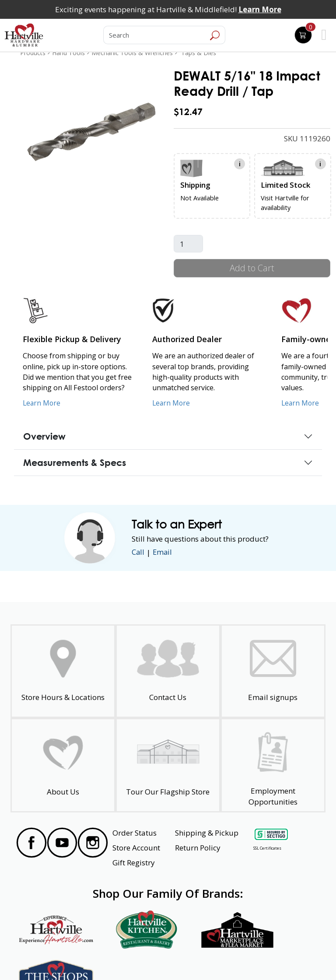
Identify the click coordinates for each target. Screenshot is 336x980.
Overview (44, 436)
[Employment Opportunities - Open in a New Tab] (273, 765)
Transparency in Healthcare (208, 958)
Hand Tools (68, 53)
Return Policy (198, 848)
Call (138, 552)
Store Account (136, 848)
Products (33, 53)
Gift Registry (134, 863)
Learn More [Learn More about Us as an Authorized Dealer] (172, 403)
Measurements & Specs (75, 462)
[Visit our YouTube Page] (62, 843)
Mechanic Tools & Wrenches (132, 53)
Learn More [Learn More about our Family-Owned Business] (301, 403)
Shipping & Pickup (207, 833)
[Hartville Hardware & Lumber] (24, 35)
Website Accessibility (44, 958)
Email (163, 552)
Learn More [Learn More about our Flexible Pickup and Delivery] (42, 403)
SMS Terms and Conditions (283, 958)
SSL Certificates (267, 848)
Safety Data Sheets (141, 958)
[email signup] (273, 671)
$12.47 (188, 111)
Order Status (135, 833)
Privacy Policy (93, 958)
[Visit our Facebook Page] (31, 843)
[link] (92, 131)
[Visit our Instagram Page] (93, 843)
